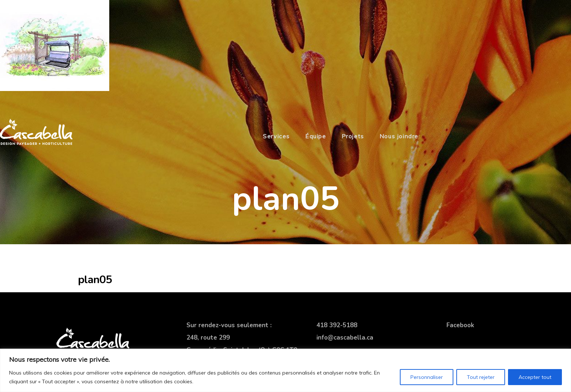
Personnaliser (427, 377)
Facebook (460, 325)
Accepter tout (535, 377)
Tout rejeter (481, 377)
